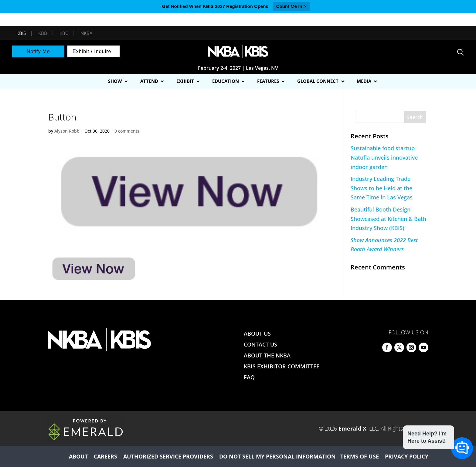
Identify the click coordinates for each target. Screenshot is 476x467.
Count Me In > (291, 6)
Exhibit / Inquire (92, 51)
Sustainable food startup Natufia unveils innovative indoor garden (384, 157)
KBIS (21, 33)
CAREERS (105, 456)
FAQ (249, 377)
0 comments (127, 131)
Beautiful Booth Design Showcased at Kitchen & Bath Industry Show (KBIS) (388, 219)
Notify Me (38, 51)
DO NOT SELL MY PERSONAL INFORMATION (277, 456)
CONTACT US (260, 344)
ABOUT (78, 456)
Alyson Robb (67, 131)
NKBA (86, 33)
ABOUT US (257, 333)
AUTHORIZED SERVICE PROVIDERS (168, 456)
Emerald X (352, 428)
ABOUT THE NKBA (267, 355)
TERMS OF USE (360, 456)
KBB (43, 33)
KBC (64, 33)
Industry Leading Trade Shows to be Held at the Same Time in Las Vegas (382, 188)
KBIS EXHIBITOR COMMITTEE (282, 366)
